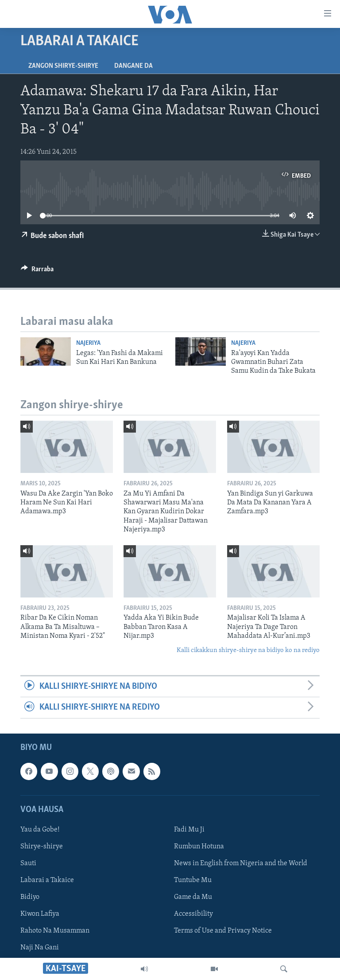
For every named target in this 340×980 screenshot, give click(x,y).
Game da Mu (193, 897)
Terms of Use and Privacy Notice (223, 931)
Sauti (28, 863)
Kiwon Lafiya (40, 914)
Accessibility (193, 914)
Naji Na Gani (40, 948)
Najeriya (88, 343)
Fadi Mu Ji (189, 830)
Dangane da (133, 66)
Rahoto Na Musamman (55, 931)
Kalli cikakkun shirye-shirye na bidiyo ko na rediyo (248, 650)
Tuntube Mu (193, 880)
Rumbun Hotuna (199, 847)
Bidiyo (30, 897)
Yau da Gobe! (40, 830)
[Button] (37, 271)
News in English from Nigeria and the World (241, 863)
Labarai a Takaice (47, 880)
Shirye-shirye (42, 847)
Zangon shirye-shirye (63, 66)
